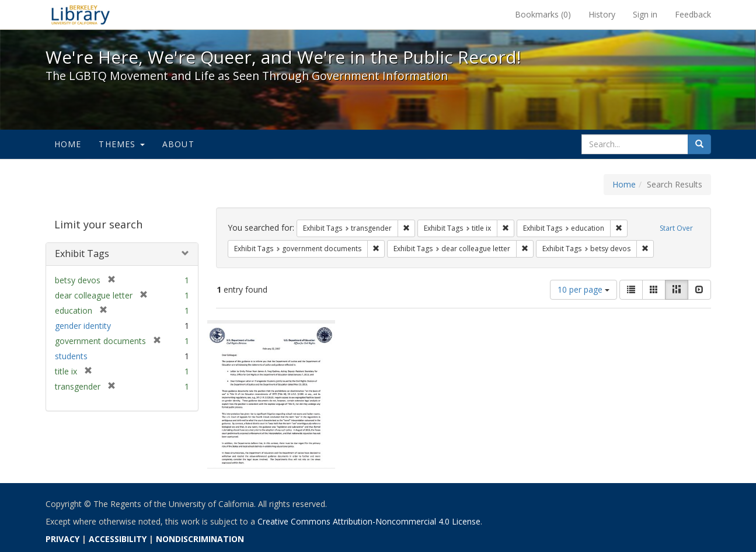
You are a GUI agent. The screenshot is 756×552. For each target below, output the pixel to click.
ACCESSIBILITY (118, 539)
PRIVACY (62, 539)
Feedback (693, 14)
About (178, 144)
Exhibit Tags (82, 254)
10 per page (583, 289)
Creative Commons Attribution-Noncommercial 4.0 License (369, 521)
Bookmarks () (543, 14)
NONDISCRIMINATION (200, 539)
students (71, 356)
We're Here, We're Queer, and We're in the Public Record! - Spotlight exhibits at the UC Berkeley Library (81, 15)
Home (68, 144)
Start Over (676, 228)
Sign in (645, 14)
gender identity (83, 326)
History (602, 14)
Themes (121, 144)
